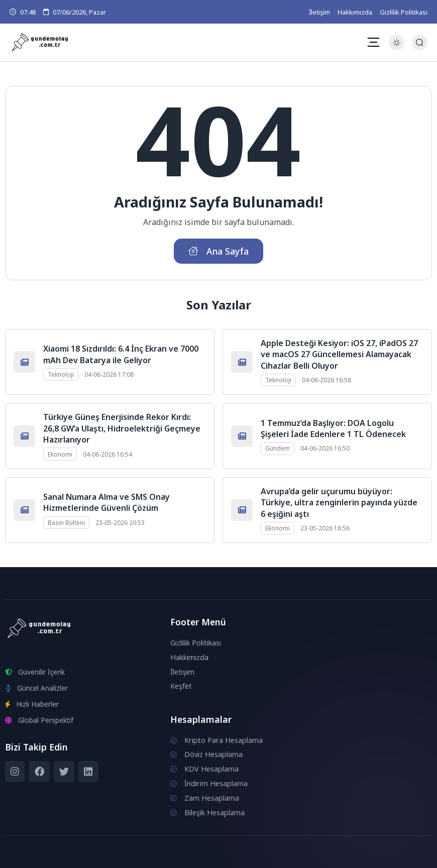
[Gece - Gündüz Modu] (397, 47)
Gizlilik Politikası (404, 12)
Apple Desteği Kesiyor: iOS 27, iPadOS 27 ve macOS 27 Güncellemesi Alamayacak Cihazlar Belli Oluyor (339, 354)
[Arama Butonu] (420, 42)
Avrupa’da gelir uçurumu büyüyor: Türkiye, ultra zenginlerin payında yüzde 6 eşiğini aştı (339, 503)
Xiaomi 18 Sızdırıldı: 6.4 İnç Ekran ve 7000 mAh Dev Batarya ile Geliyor (121, 354)
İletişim (319, 12)
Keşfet (181, 686)
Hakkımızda (355, 12)
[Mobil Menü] (373, 42)
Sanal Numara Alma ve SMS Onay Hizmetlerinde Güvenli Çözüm (106, 502)
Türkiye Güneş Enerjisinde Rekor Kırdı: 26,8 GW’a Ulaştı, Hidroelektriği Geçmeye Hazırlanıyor (122, 428)
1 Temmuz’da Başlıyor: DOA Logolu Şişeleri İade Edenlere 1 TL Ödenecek (333, 428)
